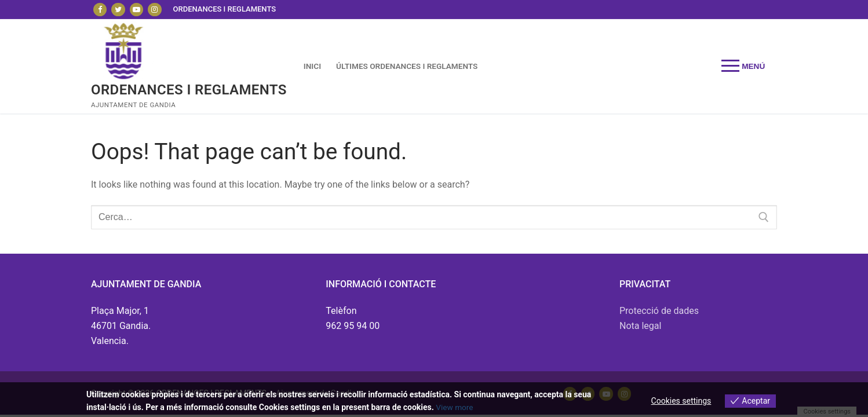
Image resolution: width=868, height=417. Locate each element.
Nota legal (640, 326)
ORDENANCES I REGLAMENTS (189, 90)
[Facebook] (100, 10)
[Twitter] (118, 10)
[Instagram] (154, 10)
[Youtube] (136, 10)
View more (455, 407)
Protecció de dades (659, 311)
